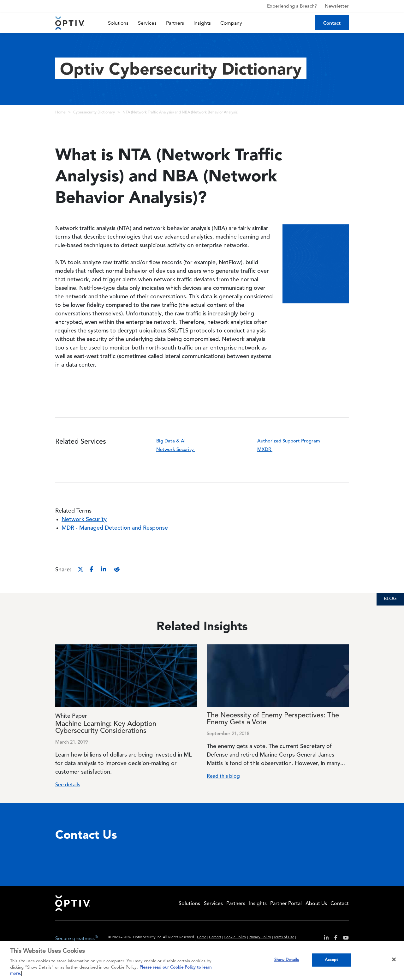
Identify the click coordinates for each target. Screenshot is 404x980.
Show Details (287, 960)
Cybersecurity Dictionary (94, 113)
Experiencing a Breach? (286, 6)
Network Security (180, 450)
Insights (202, 23)
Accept (331, 960)
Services (147, 23)
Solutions (118, 23)
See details (68, 785)
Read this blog (223, 776)
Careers (215, 937)
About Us (316, 904)
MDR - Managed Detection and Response (115, 528)
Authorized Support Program (293, 441)
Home (60, 113)
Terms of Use (284, 937)
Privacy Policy (260, 937)
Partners (175, 23)
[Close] (394, 959)
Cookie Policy (235, 937)
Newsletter (337, 6)
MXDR (269, 450)
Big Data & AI (175, 441)
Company (231, 23)
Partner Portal (286, 904)
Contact (332, 23)
